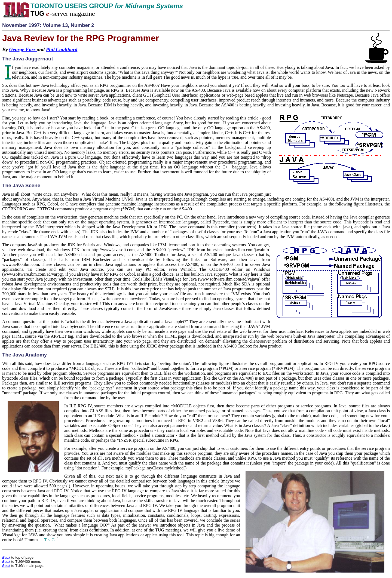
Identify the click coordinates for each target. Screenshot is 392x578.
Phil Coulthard (62, 49)
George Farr (23, 49)
